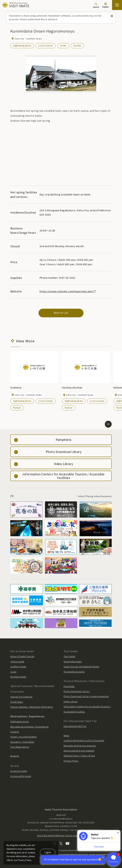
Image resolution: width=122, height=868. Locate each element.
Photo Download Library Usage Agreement (86, 696)
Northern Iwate (18, 677)
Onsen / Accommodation (24, 737)
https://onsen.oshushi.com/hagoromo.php (68, 291)
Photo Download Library (77, 691)
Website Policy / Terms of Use (79, 756)
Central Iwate (17, 661)
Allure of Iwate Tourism (22, 656)
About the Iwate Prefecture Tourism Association (61, 835)
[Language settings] (106, 6)
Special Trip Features (21, 697)
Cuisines (15, 732)
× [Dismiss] (118, 833)
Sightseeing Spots (22, 45)
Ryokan (77, 45)
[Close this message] (112, 16)
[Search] (96, 5)
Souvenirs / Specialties (22, 742)
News (66, 735)
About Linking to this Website (79, 751)
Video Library (71, 701)
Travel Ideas (17, 702)
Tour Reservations (20, 747)
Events (15, 756)
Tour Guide (69, 656)
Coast (13, 672)
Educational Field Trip (75, 726)
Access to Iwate (19, 771)
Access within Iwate (21, 776)
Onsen (63, 45)
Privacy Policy (71, 761)
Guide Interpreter (73, 661)
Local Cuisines (46, 45)
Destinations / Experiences (27, 716)
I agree (48, 852)
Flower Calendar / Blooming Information (32, 707)
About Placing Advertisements (95, 496)
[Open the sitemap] (117, 5)
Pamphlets (69, 686)
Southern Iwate (18, 666)
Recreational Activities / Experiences (29, 727)
